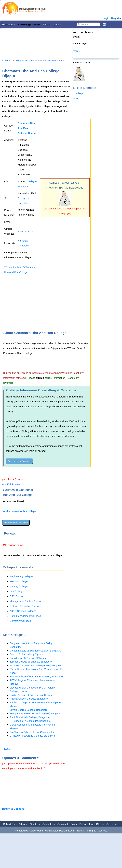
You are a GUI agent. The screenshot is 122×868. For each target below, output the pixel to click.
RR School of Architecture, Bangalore (30, 721)
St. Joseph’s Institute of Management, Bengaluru (36, 665)
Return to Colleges (13, 809)
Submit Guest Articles (15, 824)
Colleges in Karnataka (27, 60)
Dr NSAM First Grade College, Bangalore (32, 736)
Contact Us (48, 824)
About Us (35, 824)
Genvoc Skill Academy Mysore (26, 654)
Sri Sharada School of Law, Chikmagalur (32, 732)
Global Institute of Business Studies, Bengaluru (35, 651)
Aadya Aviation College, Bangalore (29, 699)
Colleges (7, 60)
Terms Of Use (96, 824)
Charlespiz (79, 93)
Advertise (112, 824)
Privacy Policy (78, 824)
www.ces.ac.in (26, 231)
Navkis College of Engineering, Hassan (31, 695)
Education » (8, 24)
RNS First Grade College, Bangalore (30, 717)
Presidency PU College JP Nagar (28, 658)
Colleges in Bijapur (52, 60)
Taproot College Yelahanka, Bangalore (31, 662)
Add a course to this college (20, 511)
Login (106, 18)
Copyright (63, 824)
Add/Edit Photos (11, 484)
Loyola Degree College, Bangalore (29, 710)
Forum (47, 24)
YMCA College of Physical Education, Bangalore (36, 676)
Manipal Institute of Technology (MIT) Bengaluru (36, 713)
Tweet (7, 749)
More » (57, 24)
